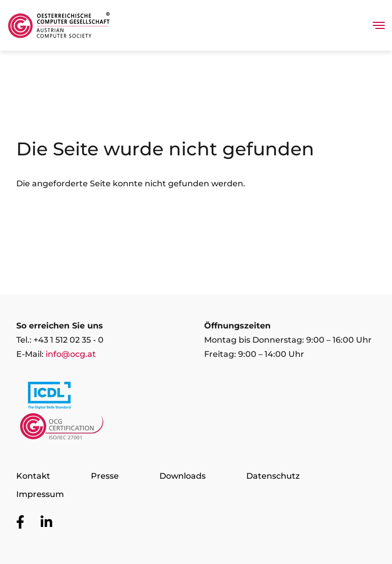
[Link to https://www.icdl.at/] (49, 397)
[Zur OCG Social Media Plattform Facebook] (20, 523)
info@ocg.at (71, 354)
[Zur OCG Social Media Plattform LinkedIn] (46, 523)
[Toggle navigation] (379, 25)
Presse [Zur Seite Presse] (105, 476)
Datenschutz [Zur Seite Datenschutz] (273, 476)
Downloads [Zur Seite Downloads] (183, 476)
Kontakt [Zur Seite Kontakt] (33, 476)
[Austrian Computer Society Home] (59, 25)
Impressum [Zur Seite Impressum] (40, 494)
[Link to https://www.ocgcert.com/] (62, 429)
